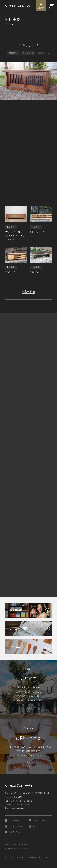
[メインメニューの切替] (52, 6)
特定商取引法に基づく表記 (16, 845)
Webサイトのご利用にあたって (17, 849)
